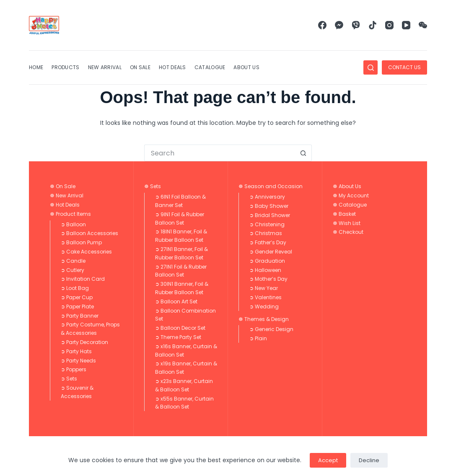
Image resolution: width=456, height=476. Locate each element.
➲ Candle (73, 261)
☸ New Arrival (67, 195)
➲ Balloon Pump (81, 242)
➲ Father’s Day (268, 242)
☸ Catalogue (350, 205)
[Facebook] (322, 25)
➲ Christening (267, 224)
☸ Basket (344, 214)
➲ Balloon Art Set (176, 301)
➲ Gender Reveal (271, 252)
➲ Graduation (267, 261)
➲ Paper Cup (77, 297)
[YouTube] (406, 25)
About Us (246, 67)
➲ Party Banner (80, 316)
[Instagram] (389, 25)
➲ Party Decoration (84, 342)
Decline (369, 460)
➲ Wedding (264, 307)
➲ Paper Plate (77, 307)
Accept (328, 460)
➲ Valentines (266, 297)
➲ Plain (258, 338)
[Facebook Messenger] (339, 25)
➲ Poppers (74, 369)
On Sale (140, 67)
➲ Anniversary (267, 197)
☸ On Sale (63, 186)
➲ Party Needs (78, 361)
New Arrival (105, 67)
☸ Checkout (348, 232)
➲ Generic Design (271, 329)
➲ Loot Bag (75, 288)
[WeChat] (423, 25)
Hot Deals (172, 67)
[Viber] (356, 25)
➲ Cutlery (73, 270)
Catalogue (210, 67)
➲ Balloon (73, 224)
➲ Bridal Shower (270, 215)
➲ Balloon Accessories (89, 233)
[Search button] (303, 153)
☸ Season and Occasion (271, 186)
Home (36, 67)
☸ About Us (347, 186)
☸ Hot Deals (65, 205)
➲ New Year (264, 288)
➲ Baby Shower (269, 206)
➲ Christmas (266, 233)
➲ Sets (69, 379)
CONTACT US (404, 67)
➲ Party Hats (76, 351)
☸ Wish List (347, 223)
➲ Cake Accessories (86, 252)
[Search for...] (220, 153)
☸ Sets (153, 186)
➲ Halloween (265, 270)
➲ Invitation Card (83, 279)
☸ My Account (351, 195)
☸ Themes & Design (264, 319)
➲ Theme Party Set (178, 337)
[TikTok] (373, 25)
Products (65, 67)
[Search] (370, 67)
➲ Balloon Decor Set (180, 328)
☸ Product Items (70, 214)
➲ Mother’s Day (268, 279)
